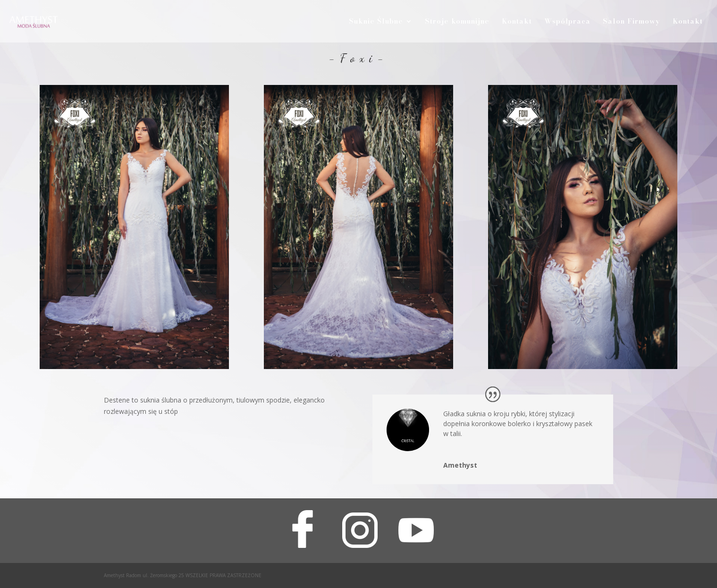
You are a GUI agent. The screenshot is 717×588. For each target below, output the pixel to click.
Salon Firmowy (632, 22)
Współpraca (567, 22)
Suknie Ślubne (376, 22)
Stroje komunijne (457, 22)
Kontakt (517, 22)
